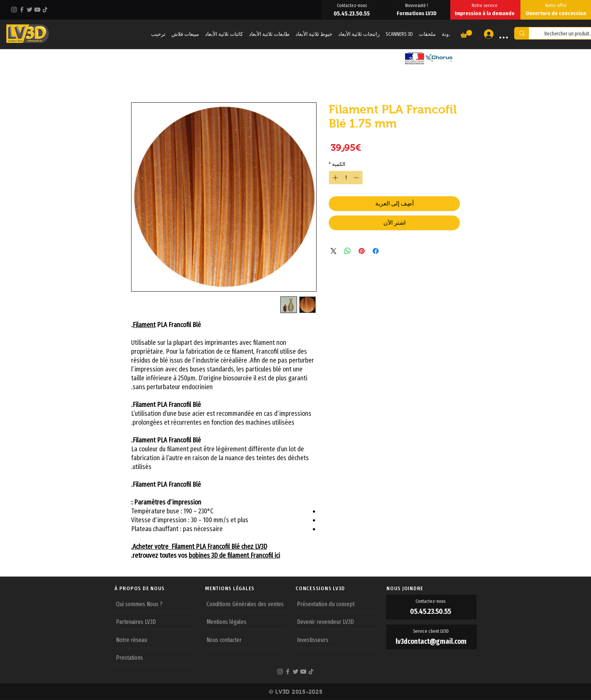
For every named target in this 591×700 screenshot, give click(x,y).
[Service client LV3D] (432, 631)
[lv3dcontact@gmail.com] (432, 641)
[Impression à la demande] (485, 13)
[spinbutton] (346, 178)
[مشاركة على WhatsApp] (348, 251)
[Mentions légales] (245, 621)
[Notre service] (485, 5)
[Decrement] (357, 178)
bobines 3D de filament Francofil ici (234, 555)
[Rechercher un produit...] (522, 33)
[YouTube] (37, 10)
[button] (466, 34)
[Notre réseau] (155, 639)
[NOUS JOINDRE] (431, 588)
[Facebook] (22, 10)
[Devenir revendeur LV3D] (336, 621)
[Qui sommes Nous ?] (155, 604)
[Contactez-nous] (352, 5)
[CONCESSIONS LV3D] (341, 588)
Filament (144, 325)
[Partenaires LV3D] (155, 621)
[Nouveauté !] (417, 5)
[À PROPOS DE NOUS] (160, 588)
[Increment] (334, 178)
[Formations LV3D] (417, 13)
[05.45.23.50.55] (352, 13)
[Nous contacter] (245, 639)
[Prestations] (155, 657)
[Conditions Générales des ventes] (245, 604)
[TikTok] (45, 10)
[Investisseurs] (336, 639)
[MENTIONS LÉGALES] (250, 588)
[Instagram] (14, 10)
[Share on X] (334, 251)
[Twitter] (30, 10)
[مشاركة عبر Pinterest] (362, 251)
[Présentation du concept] (336, 604)
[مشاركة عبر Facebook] (376, 251)
